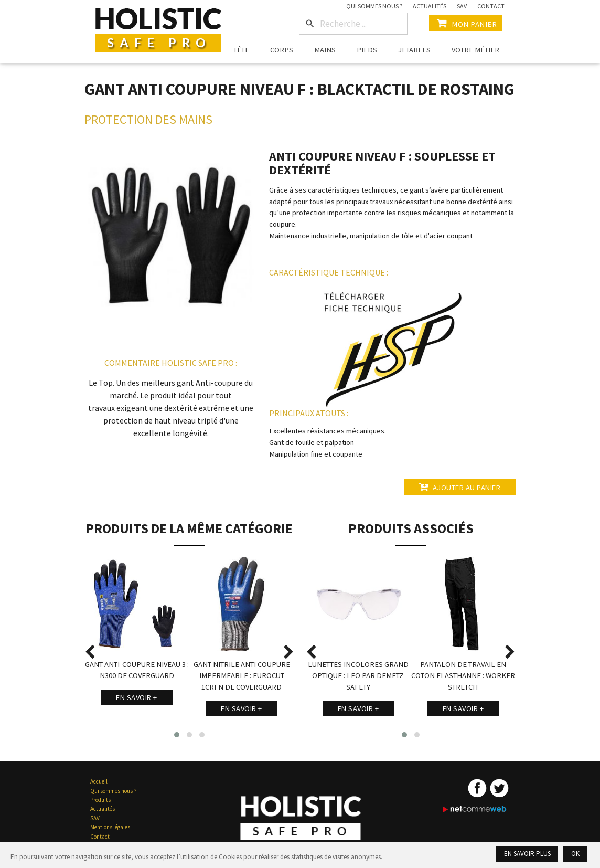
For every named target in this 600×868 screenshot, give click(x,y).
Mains (325, 50)
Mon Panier (466, 23)
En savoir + (137, 697)
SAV (462, 6)
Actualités (430, 6)
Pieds (367, 50)
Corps (282, 50)
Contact (491, 6)
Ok (575, 854)
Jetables (414, 50)
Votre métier (475, 50)
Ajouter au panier (458, 487)
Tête (241, 50)
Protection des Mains (148, 119)
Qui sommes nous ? (374, 6)
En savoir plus (527, 854)
